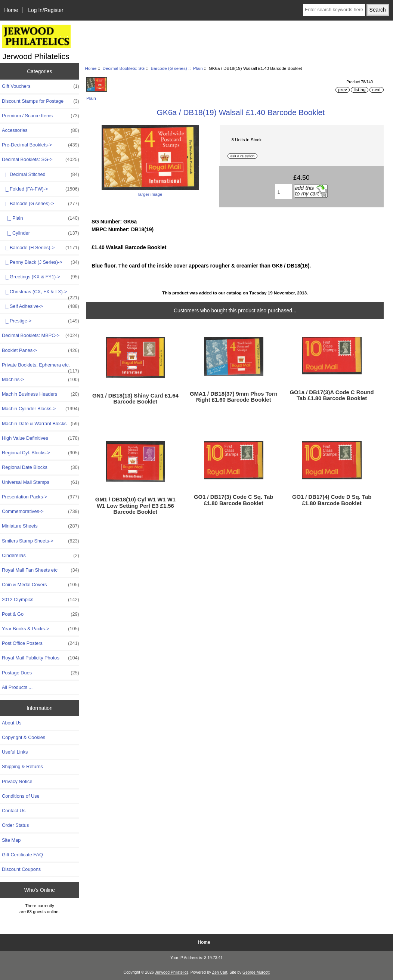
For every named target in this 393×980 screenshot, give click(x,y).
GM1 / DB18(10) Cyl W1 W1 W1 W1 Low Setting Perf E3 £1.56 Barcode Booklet (135, 506)
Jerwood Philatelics (172, 972)
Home (11, 10)
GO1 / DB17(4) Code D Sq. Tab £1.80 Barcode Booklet (332, 500)
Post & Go (41, 614)
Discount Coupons (21, 869)
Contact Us (14, 811)
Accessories (41, 130)
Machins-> (41, 380)
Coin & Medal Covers (41, 585)
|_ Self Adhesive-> (41, 306)
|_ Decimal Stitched (41, 174)
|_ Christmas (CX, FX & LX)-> (41, 294)
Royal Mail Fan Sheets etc (41, 570)
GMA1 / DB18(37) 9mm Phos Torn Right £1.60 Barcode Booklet (234, 397)
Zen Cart (220, 972)
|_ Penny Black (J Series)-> (41, 262)
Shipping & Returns (22, 766)
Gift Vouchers (41, 86)
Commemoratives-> (41, 511)
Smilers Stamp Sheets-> (41, 541)
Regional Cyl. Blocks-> (41, 453)
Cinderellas (41, 556)
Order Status (15, 825)
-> (41, 160)
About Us (12, 723)
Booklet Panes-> (41, 350)
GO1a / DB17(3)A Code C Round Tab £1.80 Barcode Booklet (332, 395)
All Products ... (17, 687)
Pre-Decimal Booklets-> (41, 145)
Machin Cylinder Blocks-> (41, 409)
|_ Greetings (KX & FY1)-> (41, 277)
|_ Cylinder (41, 233)
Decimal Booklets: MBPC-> (41, 336)
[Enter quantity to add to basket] (284, 192)
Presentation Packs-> (41, 497)
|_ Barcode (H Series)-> (41, 248)
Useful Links (15, 752)
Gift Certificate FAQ (22, 855)
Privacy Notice (17, 781)
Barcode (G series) (169, 68)
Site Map (11, 840)
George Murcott (256, 972)
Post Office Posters (41, 643)
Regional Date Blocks (41, 467)
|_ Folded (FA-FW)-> (41, 189)
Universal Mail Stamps (41, 482)
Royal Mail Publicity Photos (41, 658)
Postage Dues (41, 673)
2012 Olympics (41, 600)
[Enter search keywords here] (334, 10)
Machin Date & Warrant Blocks (41, 424)
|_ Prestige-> (41, 321)
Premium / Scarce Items (41, 116)
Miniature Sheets (41, 526)
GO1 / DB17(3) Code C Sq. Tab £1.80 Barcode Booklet (233, 500)
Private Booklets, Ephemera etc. (41, 367)
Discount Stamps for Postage (41, 101)
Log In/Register (46, 10)
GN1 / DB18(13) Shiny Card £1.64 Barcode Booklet (135, 399)
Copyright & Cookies (24, 737)
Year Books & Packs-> (41, 629)
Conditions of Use (21, 796)
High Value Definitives (41, 438)
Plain (198, 68)
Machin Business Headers (41, 394)
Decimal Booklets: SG (124, 68)
